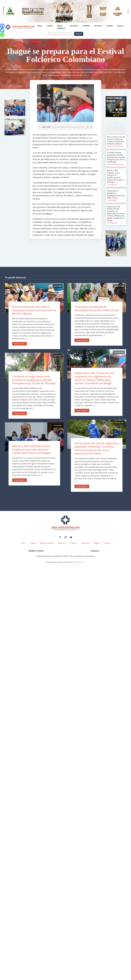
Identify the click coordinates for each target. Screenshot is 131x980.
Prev (109, 107)
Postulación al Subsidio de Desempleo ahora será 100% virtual (97, 308)
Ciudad (50, 26)
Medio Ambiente (61, 27)
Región (110, 26)
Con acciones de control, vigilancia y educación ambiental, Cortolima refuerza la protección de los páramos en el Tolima (97, 448)
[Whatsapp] (2, 35)
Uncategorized (112, 184)
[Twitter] (2, 30)
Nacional (74, 26)
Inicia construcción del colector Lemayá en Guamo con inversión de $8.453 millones (34, 310)
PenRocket (79, 562)
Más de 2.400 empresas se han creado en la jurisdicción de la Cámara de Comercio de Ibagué (31, 449)
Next (124, 107)
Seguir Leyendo (20, 344)
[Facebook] (2, 26)
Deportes (98, 26)
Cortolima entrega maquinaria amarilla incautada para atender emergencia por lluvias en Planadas (34, 380)
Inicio (40, 26)
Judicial (120, 26)
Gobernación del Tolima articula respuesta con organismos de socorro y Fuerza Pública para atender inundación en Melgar (94, 378)
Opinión (86, 26)
